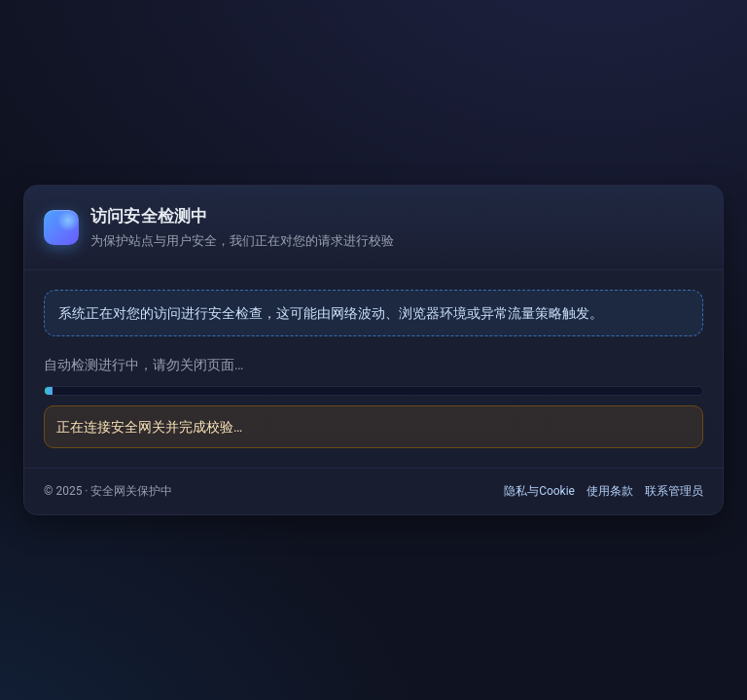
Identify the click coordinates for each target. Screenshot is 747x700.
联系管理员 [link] (674, 491)
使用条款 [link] (610, 491)
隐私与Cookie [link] (539, 491)
